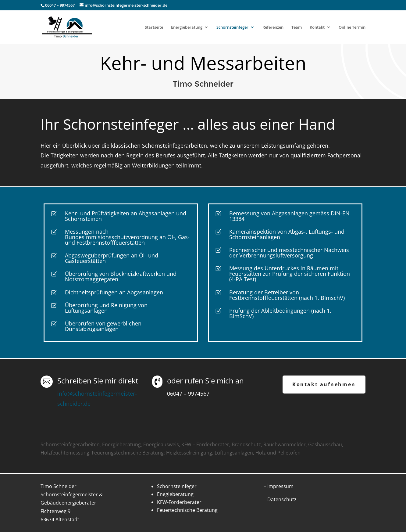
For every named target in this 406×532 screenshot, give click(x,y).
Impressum (280, 486)
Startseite (154, 27)
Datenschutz (282, 499)
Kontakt (317, 27)
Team (297, 27)
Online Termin (352, 27)
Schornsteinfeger (232, 27)
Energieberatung (187, 27)
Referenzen (273, 27)
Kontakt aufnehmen (324, 384)
